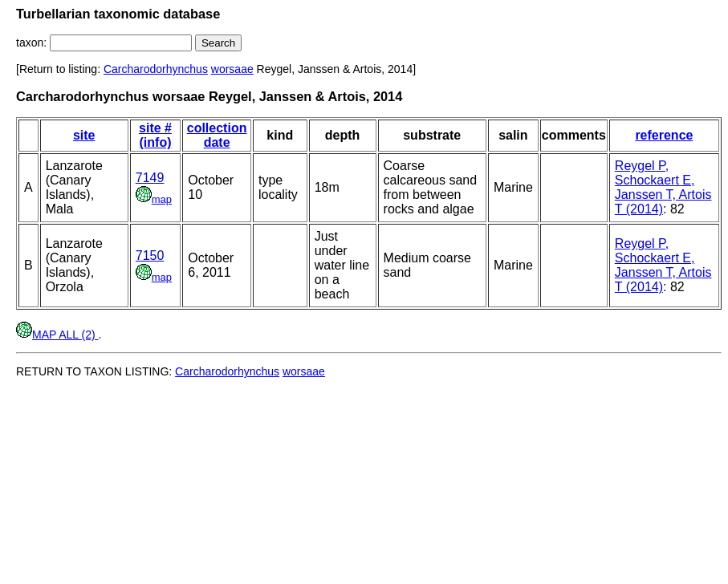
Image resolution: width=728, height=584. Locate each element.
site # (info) (155, 135)
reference (664, 135)
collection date (217, 135)
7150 (150, 255)
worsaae (232, 69)
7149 (150, 178)
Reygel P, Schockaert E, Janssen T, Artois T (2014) (663, 187)
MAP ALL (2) (57, 335)
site (84, 135)
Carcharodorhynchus (156, 69)
